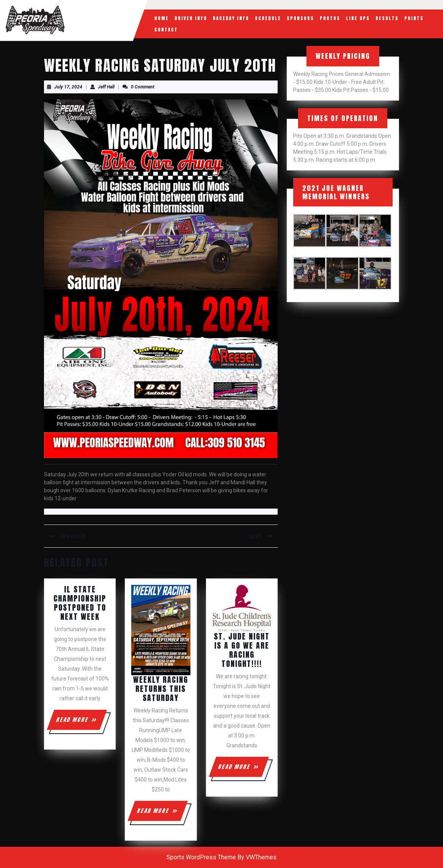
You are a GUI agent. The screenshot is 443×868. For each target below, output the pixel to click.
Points (414, 18)
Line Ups (358, 18)
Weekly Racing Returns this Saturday (161, 689)
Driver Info (191, 18)
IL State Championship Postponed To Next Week (80, 603)
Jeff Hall (106, 87)
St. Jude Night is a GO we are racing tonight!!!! (242, 650)
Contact (166, 30)
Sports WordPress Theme (201, 857)
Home (162, 18)
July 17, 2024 (68, 87)
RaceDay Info (231, 18)
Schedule (268, 18)
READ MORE (81, 723)
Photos (330, 18)
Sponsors (300, 18)
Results (387, 18)
